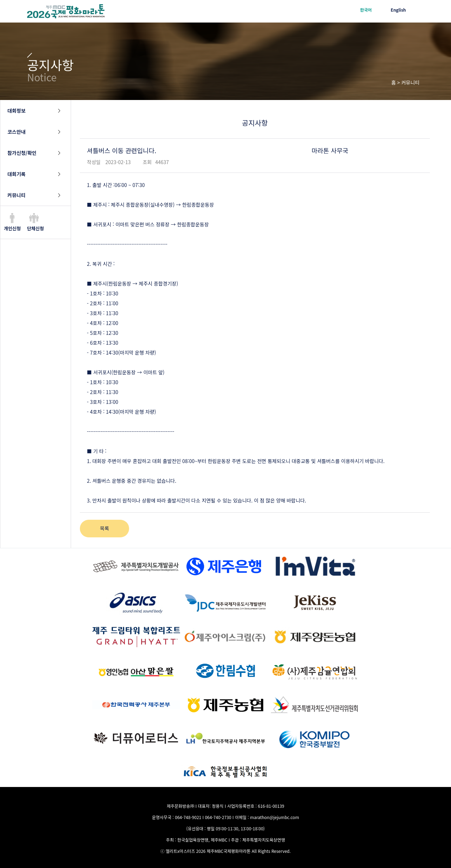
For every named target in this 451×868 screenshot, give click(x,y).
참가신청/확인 (22, 153)
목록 (104, 528)
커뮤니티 (17, 195)
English (398, 10)
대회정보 (17, 111)
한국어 (366, 10)
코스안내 (17, 132)
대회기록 (17, 174)
